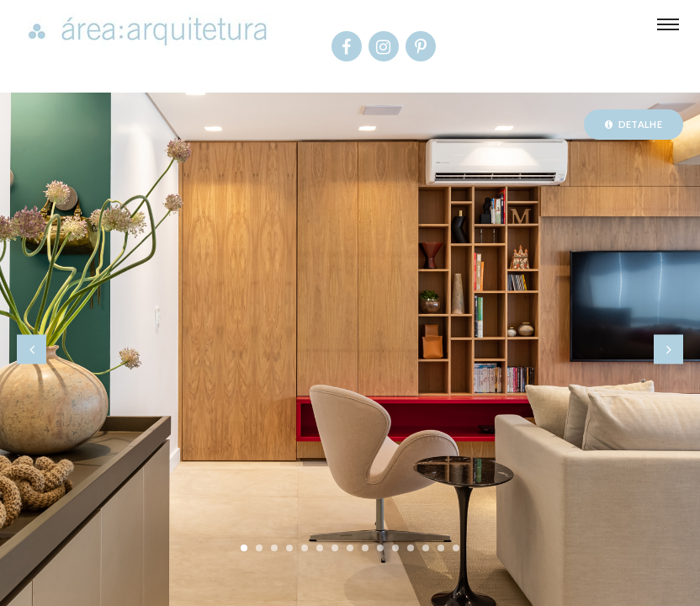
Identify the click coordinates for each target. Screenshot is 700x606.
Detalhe (634, 124)
